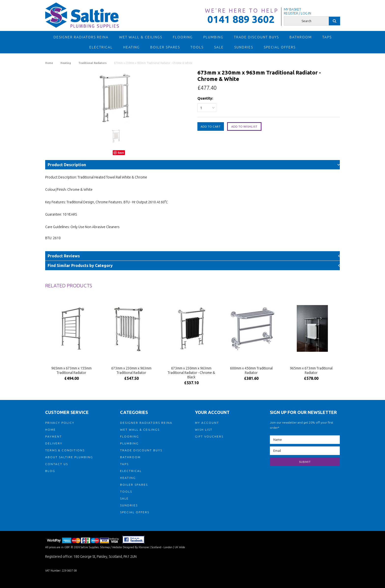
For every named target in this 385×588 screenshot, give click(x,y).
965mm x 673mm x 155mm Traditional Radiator (71, 370)
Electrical (101, 47)
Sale (219, 47)
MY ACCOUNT (207, 423)
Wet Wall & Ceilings (141, 37)
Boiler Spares (165, 47)
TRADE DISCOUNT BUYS (256, 37)
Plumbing (213, 37)
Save (121, 153)
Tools (197, 47)
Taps (327, 37)
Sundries (244, 47)
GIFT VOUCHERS (209, 436)
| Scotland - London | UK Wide (167, 547)
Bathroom (301, 37)
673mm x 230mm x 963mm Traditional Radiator (131, 370)
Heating (131, 47)
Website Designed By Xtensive (131, 547)
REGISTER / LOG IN (297, 13)
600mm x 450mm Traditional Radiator (251, 370)
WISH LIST (204, 430)
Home (49, 63)
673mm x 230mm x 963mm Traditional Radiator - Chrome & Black (191, 373)
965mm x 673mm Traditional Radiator (311, 370)
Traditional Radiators (92, 63)
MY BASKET (292, 9)
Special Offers (280, 47)
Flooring (183, 37)
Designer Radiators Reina (81, 37)
